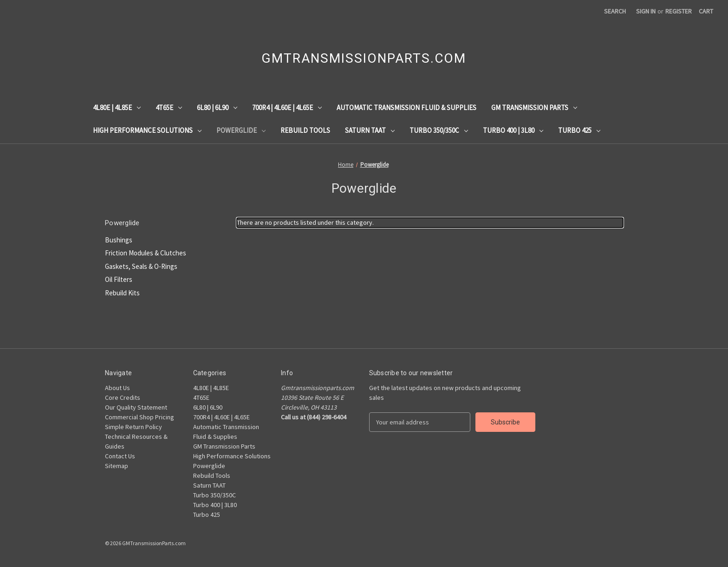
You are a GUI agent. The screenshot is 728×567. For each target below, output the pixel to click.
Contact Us (120, 456)
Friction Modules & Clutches (146, 253)
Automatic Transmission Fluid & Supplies (406, 108)
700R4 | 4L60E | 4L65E (287, 108)
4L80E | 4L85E (117, 108)
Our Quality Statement (136, 407)
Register (679, 11)
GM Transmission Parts (534, 108)
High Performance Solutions (147, 130)
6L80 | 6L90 (217, 108)
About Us (117, 388)
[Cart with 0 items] (706, 11)
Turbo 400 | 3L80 (513, 130)
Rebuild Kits (122, 293)
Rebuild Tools (305, 130)
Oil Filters (119, 279)
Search (615, 11)
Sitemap (117, 466)
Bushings (119, 240)
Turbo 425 (579, 130)
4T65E (169, 108)
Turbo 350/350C (439, 130)
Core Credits (123, 398)
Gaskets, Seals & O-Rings (141, 266)
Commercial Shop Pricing (140, 417)
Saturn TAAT (370, 130)
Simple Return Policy (133, 427)
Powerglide (241, 130)
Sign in (646, 11)
